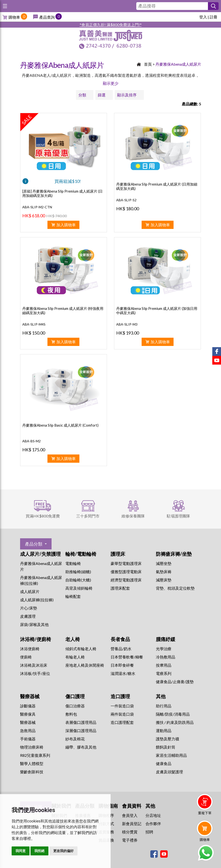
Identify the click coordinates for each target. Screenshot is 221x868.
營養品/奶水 (121, 649)
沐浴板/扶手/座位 (35, 673)
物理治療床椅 (32, 747)
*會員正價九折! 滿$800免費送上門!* (111, 25)
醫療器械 (30, 696)
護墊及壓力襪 (168, 739)
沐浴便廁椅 (30, 649)
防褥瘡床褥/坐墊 (174, 554)
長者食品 (120, 639)
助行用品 (164, 706)
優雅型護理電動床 (126, 572)
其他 (161, 696)
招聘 (149, 832)
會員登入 (130, 815)
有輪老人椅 (75, 657)
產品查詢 (47, 17)
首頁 (148, 64)
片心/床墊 (29, 608)
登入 (203, 17)
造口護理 (120, 696)
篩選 (102, 95)
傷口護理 (75, 696)
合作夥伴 (153, 824)
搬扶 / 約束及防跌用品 (175, 722)
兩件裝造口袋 (122, 714)
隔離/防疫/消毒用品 (173, 714)
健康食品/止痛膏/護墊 (175, 682)
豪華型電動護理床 (126, 563)
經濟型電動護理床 (126, 580)
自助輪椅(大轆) (78, 580)
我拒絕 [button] (39, 851)
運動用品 (164, 731)
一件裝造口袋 (122, 706)
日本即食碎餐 (122, 665)
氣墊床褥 (164, 572)
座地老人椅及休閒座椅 (85, 665)
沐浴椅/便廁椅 (36, 639)
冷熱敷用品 (166, 657)
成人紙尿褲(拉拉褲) (37, 600)
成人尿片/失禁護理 (40, 554)
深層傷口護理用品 (81, 731)
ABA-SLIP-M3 (127, 324)
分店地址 (153, 815)
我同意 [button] (21, 851)
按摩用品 (164, 665)
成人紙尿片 (30, 591)
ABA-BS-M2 (31, 441)
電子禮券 (130, 840)
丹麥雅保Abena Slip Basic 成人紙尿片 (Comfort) (60, 425)
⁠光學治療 (164, 649)
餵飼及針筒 (166, 747)
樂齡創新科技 (32, 772)
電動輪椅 (73, 563)
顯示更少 (111, 83)
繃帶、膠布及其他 (81, 747)
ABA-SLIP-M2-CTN (37, 207)
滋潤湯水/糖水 (123, 673)
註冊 (213, 17)
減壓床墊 (164, 580)
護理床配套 (120, 588)
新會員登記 (132, 824)
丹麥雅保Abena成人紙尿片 (178, 64)
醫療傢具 (28, 714)
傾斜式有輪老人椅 (81, 649)
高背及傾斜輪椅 (79, 588)
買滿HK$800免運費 (43, 516)
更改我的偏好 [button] (63, 851)
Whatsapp (206, 853)
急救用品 (28, 731)
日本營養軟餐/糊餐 (127, 657)
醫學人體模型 (32, 763)
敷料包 (71, 714)
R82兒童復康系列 (35, 755)
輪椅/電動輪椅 (81, 554)
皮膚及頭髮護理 (169, 772)
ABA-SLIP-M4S (34, 324)
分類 (82, 95)
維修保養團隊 (133, 516)
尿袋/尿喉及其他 (34, 624)
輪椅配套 (73, 596)
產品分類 (34, 544)
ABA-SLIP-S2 (126, 200)
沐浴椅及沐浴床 (34, 665)
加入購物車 (66, 225)
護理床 (118, 554)
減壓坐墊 (164, 563)
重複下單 (205, 813)
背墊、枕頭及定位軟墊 (175, 588)
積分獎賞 (130, 832)
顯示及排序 (127, 95)
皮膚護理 (28, 616)
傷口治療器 (75, 706)
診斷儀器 (28, 706)
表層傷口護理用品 (81, 722)
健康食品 (164, 763)
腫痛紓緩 (166, 639)
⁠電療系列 (164, 673)
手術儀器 (28, 739)
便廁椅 (26, 657)
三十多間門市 (88, 516)
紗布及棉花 (75, 739)
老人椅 (73, 639)
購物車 (14, 17)
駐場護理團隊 (178, 516)
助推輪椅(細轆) (78, 572)
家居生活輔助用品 (171, 755)
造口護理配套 (122, 722)
